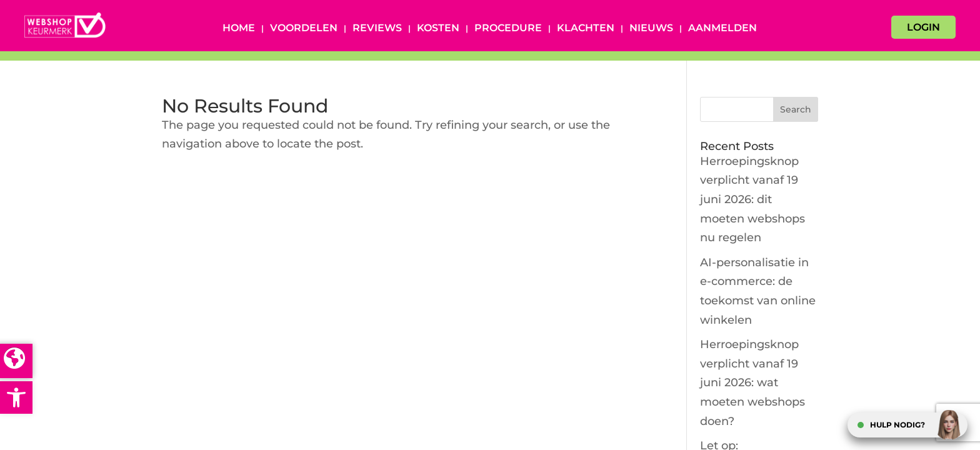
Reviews (377, 29)
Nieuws (651, 29)
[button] (16, 397)
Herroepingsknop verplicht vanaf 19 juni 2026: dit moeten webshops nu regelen (752, 199)
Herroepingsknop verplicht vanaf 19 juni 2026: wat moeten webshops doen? (752, 382)
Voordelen (304, 29)
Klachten (586, 29)
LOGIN (923, 27)
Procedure (508, 29)
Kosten (438, 29)
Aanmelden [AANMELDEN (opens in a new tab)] (722, 29)
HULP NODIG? (897, 425)
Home (239, 29)
